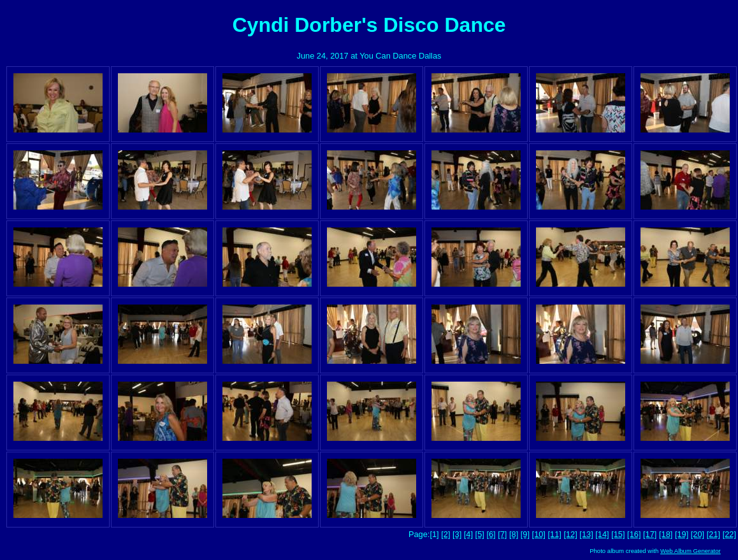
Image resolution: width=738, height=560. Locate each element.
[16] (634, 534)
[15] (618, 534)
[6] (491, 534)
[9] (525, 534)
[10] (539, 534)
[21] (713, 534)
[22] (729, 534)
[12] (570, 534)
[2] (445, 534)
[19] (682, 534)
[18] (666, 534)
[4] (468, 534)
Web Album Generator (691, 551)
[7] (502, 534)
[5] (480, 534)
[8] (514, 534)
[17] (650, 534)
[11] (555, 534)
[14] (602, 534)
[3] (457, 534)
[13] (586, 534)
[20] (698, 534)
